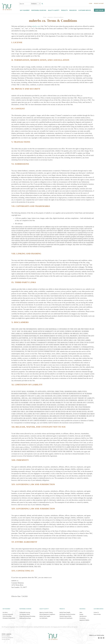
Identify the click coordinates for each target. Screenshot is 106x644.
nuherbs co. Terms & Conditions (56, 17)
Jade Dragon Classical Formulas (67, 614)
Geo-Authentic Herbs (25, 614)
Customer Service (85, 10)
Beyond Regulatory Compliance (47, 614)
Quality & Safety (54, 10)
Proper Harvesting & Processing (27, 616)
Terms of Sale (6, 639)
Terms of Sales (97, 614)
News (81, 612)
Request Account (99, 3)
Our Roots (5, 612)
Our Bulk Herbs (43, 618)
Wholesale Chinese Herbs (9, 618)
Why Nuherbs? (25, 10)
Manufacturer (83, 616)
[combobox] (25, 4)
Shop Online (99, 10)
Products (64, 10)
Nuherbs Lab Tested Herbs (66, 618)
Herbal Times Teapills (45, 616)
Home (45, 17)
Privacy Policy (6, 636)
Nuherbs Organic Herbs (65, 616)
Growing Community (8, 614)
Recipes (81, 614)
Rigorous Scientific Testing (46, 612)
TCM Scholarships (7, 616)
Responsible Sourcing (39, 10)
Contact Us (96, 612)
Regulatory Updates (84, 620)
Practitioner (83, 618)
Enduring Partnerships (25, 618)
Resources (73, 10)
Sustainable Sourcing (25, 612)
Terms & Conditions (7, 638)
